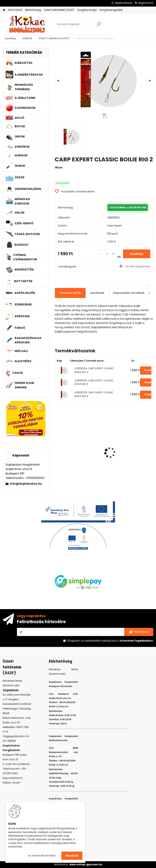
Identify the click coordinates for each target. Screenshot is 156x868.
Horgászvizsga (87, 10)
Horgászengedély (111, 10)
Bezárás (72, 856)
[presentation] (58, 81)
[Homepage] (4, 10)
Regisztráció (146, 3)
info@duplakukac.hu (26, 484)
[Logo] (27, 24)
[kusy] (107, 254)
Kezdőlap (11, 38)
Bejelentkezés (124, 3)
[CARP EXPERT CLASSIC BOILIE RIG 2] (104, 81)
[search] (99, 25)
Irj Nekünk (24, 764)
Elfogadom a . (110, 641)
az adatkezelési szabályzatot (99, 641)
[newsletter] (139, 632)
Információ (15, 10)
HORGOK (27, 38)
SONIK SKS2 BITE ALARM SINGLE (79, 455)
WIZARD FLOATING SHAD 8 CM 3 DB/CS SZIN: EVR (129, 447)
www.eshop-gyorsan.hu (86, 864)
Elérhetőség (33, 10)
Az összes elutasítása (42, 856)
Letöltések (97, 293)
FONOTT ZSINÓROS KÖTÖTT (54, 38)
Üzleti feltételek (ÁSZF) (59, 10)
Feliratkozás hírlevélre (41, 622)
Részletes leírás (70, 293)
